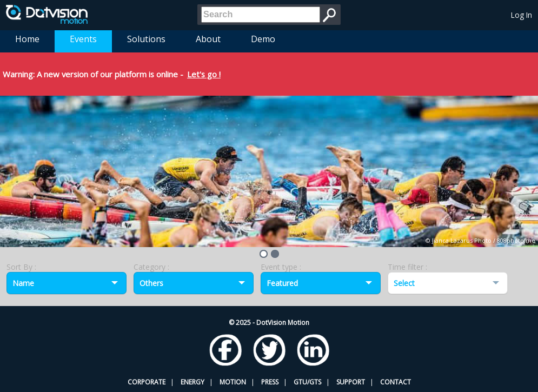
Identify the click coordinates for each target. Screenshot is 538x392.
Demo (263, 39)
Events (83, 39)
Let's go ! (204, 74)
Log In (522, 15)
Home (27, 39)
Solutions (146, 39)
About (208, 39)
